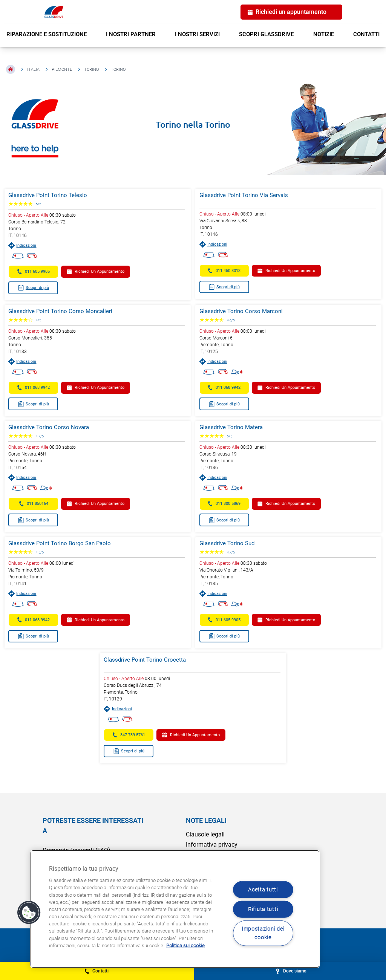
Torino (91, 70)
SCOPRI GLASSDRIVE (266, 34)
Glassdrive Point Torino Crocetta (147, 658)
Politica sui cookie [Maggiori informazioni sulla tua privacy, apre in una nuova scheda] (185, 946)
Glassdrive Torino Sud (227, 543)
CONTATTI (366, 34)
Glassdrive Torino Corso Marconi (241, 311)
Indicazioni (27, 245)
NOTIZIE (324, 34)
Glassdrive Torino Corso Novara (53, 427)
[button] (29, 913)
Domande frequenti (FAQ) (77, 849)
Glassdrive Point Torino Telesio (52, 195)
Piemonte (62, 70)
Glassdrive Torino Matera (231, 427)
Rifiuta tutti (263, 909)
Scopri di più (38, 288)
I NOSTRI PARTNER (131, 34)
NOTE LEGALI (206, 819)
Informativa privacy (212, 843)
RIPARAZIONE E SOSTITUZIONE (47, 34)
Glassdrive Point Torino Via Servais (244, 195)
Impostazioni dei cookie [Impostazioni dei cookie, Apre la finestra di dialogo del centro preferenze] (263, 933)
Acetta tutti (263, 889)
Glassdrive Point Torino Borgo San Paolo (64, 543)
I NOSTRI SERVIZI (197, 34)
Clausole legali (205, 833)
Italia (33, 70)
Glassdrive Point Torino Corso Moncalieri (65, 311)
